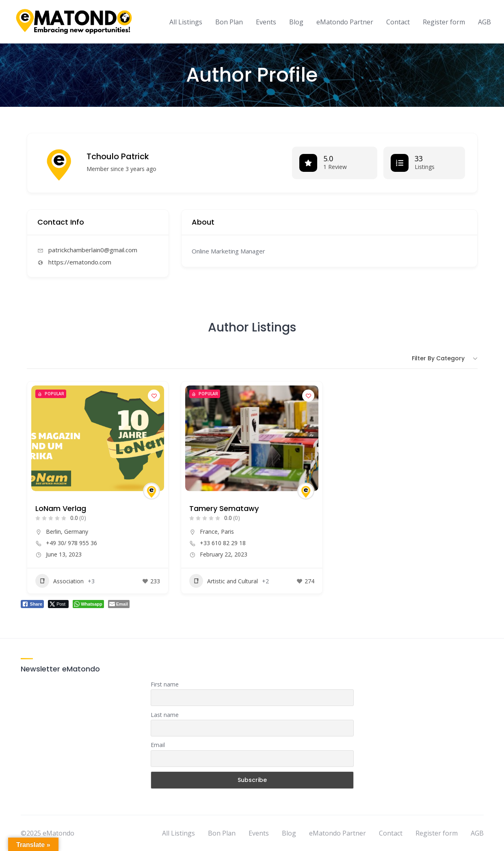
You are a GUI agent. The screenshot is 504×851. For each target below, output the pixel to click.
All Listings (186, 22)
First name (165, 684)
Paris (227, 532)
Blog (296, 22)
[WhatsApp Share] (88, 604)
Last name (165, 715)
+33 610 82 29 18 (223, 543)
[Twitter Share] (58, 604)
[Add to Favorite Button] (154, 396)
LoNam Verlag (61, 508)
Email (158, 745)
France (209, 532)
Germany (76, 532)
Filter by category (438, 358)
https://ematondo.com (80, 262)
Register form (444, 22)
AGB (485, 22)
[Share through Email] (119, 604)
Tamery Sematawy (224, 508)
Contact (398, 22)
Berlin (53, 532)
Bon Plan (229, 22)
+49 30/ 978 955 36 (71, 543)
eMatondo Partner (345, 22)
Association (59, 581)
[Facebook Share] (32, 604)
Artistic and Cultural (224, 581)
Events (266, 22)
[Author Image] (151, 491)
